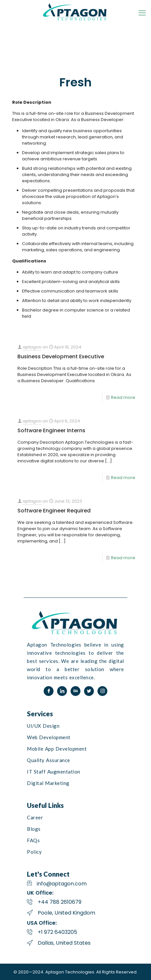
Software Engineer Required (54, 511)
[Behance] (75, 691)
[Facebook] (49, 691)
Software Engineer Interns (51, 430)
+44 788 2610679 (60, 902)
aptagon (32, 347)
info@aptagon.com (62, 884)
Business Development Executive (61, 356)
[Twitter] (89, 691)
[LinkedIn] (62, 691)
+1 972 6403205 (57, 932)
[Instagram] (102, 691)
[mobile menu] (142, 13)
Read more (123, 397)
